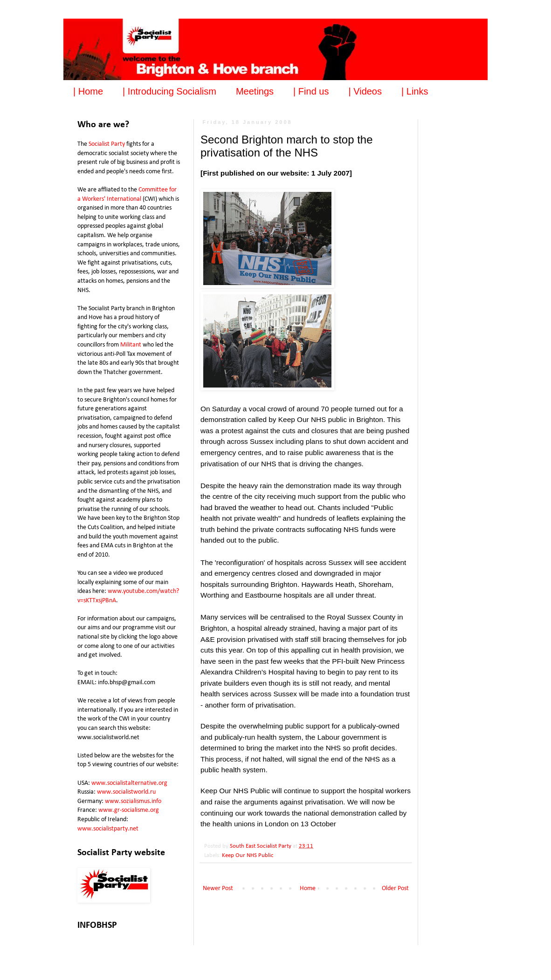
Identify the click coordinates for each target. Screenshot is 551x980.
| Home (88, 91)
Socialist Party (107, 144)
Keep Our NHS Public (248, 856)
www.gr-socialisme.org (129, 810)
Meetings (255, 91)
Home (308, 888)
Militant (131, 345)
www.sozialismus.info (133, 801)
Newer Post (218, 888)
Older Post (395, 888)
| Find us (311, 91)
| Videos (365, 91)
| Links (415, 91)
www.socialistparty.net (108, 829)
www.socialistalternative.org (129, 783)
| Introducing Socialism (169, 91)
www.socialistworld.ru (126, 792)
